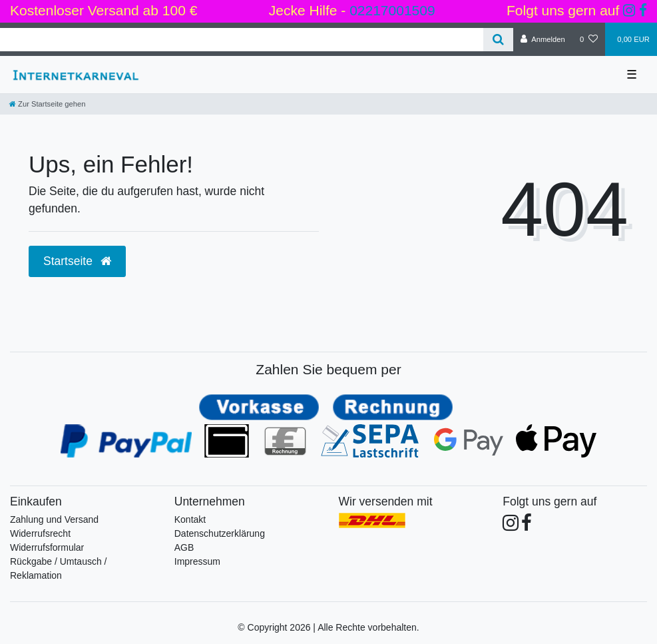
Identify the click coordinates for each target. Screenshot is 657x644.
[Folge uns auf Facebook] (643, 10)
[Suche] (498, 40)
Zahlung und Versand (54, 519)
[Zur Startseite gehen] (47, 104)
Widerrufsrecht (40, 533)
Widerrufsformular (47, 547)
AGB (184, 547)
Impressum (197, 561)
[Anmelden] (543, 39)
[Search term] (242, 40)
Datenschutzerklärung (220, 533)
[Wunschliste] (589, 39)
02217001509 (392, 10)
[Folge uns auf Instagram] (629, 10)
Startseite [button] (77, 261)
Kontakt (190, 519)
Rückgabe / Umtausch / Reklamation (59, 568)
